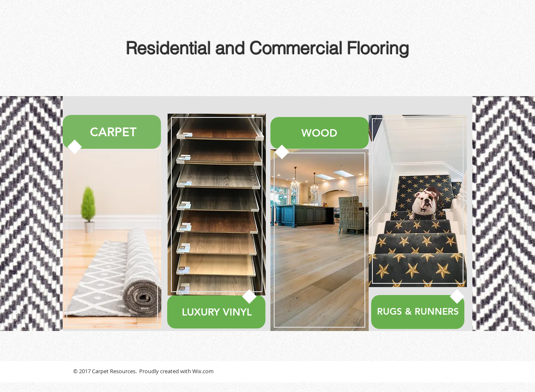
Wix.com (203, 371)
